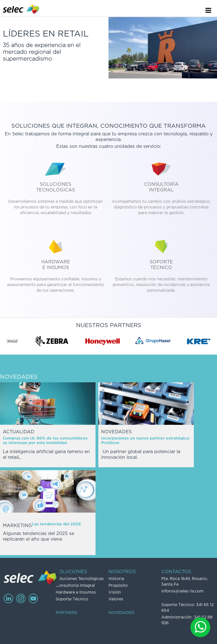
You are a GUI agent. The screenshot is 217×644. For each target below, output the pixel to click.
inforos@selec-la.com (182, 591)
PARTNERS (67, 613)
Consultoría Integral (75, 586)
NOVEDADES (121, 613)
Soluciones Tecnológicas (80, 579)
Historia (116, 579)
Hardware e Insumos (76, 592)
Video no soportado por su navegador (163, 48)
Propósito (118, 586)
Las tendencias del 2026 (56, 524)
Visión (115, 592)
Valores (116, 599)
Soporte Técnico (72, 599)
